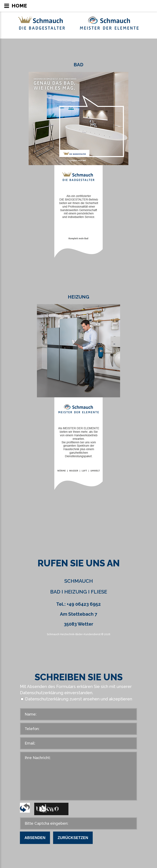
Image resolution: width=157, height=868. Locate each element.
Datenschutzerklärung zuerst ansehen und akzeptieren (79, 699)
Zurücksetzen (73, 838)
